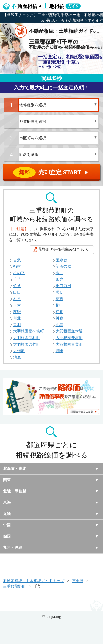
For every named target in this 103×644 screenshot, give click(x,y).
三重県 (78, 581)
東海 (7, 503)
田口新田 (63, 286)
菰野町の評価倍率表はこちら (63, 250)
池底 (17, 357)
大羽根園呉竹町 (27, 344)
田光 (60, 280)
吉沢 (17, 260)
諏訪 (60, 292)
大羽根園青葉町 (69, 344)
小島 (60, 325)
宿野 (60, 299)
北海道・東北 (15, 469)
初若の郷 (63, 266)
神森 (60, 318)
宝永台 (62, 260)
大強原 (19, 351)
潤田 (60, 351)
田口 (17, 292)
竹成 (17, 286)
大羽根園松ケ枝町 (29, 331)
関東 (7, 480)
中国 (7, 525)
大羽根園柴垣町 (69, 338)
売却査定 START (52, 172)
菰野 (17, 312)
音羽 (17, 325)
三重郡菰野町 (14, 586)
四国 (7, 536)
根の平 (19, 273)
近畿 (7, 514)
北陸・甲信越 (15, 491)
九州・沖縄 (13, 548)
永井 (60, 273)
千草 (17, 280)
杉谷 (17, 299)
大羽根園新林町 (27, 338)
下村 (17, 305)
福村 (17, 266)
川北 (17, 318)
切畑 (60, 312)
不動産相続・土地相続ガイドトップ (34, 581)
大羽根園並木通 (69, 331)
